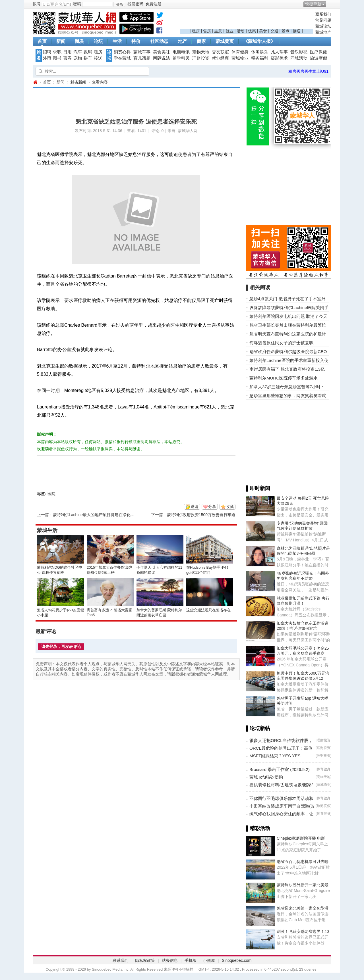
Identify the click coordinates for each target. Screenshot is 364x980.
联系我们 (323, 14)
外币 (47, 58)
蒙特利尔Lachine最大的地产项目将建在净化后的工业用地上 (106, 515)
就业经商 (220, 58)
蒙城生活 (47, 530)
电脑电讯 (181, 52)
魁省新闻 (78, 82)
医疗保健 (318, 52)
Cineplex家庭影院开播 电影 (301, 838)
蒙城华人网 (35, 82)
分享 (212, 506)
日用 (67, 52)
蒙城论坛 (323, 26)
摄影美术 (279, 58)
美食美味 (162, 52)
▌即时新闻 (258, 488)
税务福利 (260, 58)
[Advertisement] (246, 20)
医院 (51, 494)
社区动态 (159, 41)
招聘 (47, 52)
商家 (201, 41)
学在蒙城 (122, 58)
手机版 (191, 960)
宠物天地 (201, 52)
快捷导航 (313, 4)
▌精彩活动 (258, 828)
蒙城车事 (142, 52)
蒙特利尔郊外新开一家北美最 (303, 885)
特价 (136, 41)
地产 (183, 41)
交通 (274, 31)
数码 (88, 52)
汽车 (78, 52)
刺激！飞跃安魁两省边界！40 (303, 931)
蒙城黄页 (225, 41)
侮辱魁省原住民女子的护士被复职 (281, 343)
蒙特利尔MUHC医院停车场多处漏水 (284, 378)
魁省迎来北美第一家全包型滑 (303, 908)
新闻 (61, 41)
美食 (263, 31)
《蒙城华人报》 (259, 41)
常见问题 (323, 20)
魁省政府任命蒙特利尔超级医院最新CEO (288, 352)
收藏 (230, 506)
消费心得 (122, 52)
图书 (57, 58)
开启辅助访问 (330, 4)
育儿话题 (142, 58)
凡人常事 (279, 52)
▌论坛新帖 (258, 728)
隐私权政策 (145, 960)
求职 (57, 52)
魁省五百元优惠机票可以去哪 (303, 862)
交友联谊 (220, 52)
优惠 (252, 31)
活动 (241, 31)
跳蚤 (80, 41)
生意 (218, 31)
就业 (229, 31)
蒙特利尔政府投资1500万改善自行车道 (201, 515)
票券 (67, 58)
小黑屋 (209, 960)
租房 (196, 31)
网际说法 (162, 58)
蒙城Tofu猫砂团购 (266, 777)
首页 (42, 41)
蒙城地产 (323, 32)
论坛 (98, 41)
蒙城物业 (240, 58)
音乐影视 (299, 52)
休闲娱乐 (260, 52)
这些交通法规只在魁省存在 (208, 610)
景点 (286, 31)
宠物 (78, 58)
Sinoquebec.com (237, 960)
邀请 (195, 506)
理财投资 (201, 58)
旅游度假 (318, 58)
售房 (207, 31)
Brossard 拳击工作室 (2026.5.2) (280, 769)
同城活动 (299, 58)
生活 (117, 41)
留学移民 (181, 58)
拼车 (88, 58)
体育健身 (240, 52)
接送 (297, 31)
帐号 (37, 4)
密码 (77, 4)
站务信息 (170, 960)
